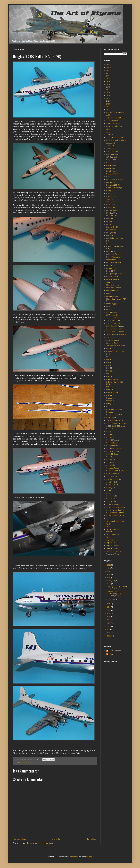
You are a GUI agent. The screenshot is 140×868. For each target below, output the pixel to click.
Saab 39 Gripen (113, 454)
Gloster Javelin (112, 276)
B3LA (109, 163)
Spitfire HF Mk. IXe (114, 479)
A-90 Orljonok (112, 121)
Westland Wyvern (114, 554)
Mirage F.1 (110, 398)
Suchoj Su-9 (111, 501)
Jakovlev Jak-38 (113, 343)
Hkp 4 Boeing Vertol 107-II (116, 300)
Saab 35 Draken (113, 446)
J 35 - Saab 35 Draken (115, 332)
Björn (111, 654)
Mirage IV (110, 404)
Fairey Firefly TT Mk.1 (115, 254)
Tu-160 (109, 537)
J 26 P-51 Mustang (113, 320)
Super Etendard (113, 504)
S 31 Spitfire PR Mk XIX (115, 420)
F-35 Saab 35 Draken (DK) (115, 247)
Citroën (109, 199)
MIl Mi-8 (110, 390)
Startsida (56, 839)
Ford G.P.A (111, 271)
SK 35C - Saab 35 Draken (117, 471)
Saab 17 (109, 432)
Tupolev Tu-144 (112, 543)
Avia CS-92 (111, 149)
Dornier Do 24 (112, 227)
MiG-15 (109, 360)
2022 (108, 107)
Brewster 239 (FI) (113, 185)
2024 (109, 565)
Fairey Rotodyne (113, 257)
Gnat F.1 (109, 282)
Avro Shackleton (113, 154)
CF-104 (109, 193)
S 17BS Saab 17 (112, 418)
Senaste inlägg (20, 839)
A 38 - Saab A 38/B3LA (116, 118)
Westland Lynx (112, 548)
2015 (108, 87)
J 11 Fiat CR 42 (112, 312)
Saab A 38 (111, 460)
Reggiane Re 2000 (114, 409)
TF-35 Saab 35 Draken (115, 521)
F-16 (108, 244)
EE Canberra (111, 230)
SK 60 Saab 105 (113, 474)
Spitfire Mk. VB (112, 485)
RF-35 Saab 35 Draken (115, 415)
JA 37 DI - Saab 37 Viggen (117, 334)
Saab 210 (110, 437)
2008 (109, 67)
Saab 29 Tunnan (113, 440)
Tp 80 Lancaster (113, 534)
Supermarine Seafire (115, 510)
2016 (108, 90)
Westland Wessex (114, 551)
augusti (112, 580)
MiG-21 (109, 365)
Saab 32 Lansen (113, 443)
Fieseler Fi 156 (112, 260)
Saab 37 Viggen (113, 451)
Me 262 (109, 348)
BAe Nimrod (111, 171)
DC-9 (109, 224)
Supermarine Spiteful (115, 513)
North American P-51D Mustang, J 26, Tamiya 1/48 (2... (117, 594)
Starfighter (111, 488)
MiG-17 (109, 362)
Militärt (109, 395)
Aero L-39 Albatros (114, 126)
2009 (108, 70)
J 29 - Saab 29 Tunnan (115, 326)
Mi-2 (108, 354)
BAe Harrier (111, 165)
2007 (108, 65)
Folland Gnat (112, 268)
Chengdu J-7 (112, 196)
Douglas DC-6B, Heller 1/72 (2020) (118, 588)
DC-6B (28, 763)
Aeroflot (110, 129)
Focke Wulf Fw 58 (114, 262)
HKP (108, 293)
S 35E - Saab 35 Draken (116, 426)
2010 (108, 73)
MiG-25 (109, 371)
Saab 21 (109, 434)
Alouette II (111, 143)
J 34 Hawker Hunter (114, 329)
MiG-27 (109, 374)
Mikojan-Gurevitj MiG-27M (115, 383)
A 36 (108, 115)
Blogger (91, 857)
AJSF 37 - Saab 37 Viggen (117, 140)
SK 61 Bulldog (112, 476)
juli (110, 584)
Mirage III (110, 401)
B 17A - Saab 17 (112, 160)
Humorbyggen (112, 304)
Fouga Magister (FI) (114, 274)
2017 (108, 93)
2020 (23, 763)
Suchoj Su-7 (111, 499)
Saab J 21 (110, 462)
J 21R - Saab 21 (112, 318)
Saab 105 (110, 429)
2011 (108, 76)
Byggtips (110, 190)
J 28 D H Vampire (113, 323)
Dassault (110, 218)
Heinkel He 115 (112, 290)
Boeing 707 (111, 182)
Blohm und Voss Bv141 (115, 179)
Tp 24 (109, 524)
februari (112, 600)
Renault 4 (110, 412)
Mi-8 (108, 357)
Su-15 (108, 490)
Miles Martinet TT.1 (114, 392)
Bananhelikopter (113, 174)
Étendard (110, 235)
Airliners (110, 135)
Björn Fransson (115, 651)
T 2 (107, 518)
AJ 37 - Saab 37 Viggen (116, 137)
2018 (108, 95)
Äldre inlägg (91, 839)
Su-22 (109, 493)
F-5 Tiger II (110, 251)
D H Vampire (112, 216)
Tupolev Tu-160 (112, 545)
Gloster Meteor (113, 279)
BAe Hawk (111, 168)
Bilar (108, 177)
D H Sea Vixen (112, 213)
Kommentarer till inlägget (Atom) (41, 843)
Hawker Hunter (113, 285)
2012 (108, 79)
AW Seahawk (112, 157)
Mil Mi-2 (109, 387)
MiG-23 (109, 368)
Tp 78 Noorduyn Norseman (113, 530)
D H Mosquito (112, 210)
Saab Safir (111, 465)
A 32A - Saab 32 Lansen (116, 112)
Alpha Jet (110, 146)
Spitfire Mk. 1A (112, 482)
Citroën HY (111, 205)
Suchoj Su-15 (112, 496)
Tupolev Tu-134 (112, 540)
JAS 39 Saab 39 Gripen (116, 346)
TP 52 (108, 527)
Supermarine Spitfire (115, 516)
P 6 (108, 406)
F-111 (108, 241)
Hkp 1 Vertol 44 (112, 296)
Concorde (111, 207)
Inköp (109, 309)
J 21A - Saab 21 (112, 315)
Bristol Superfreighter (115, 188)
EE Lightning (111, 233)
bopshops (74, 857)
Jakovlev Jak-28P (113, 340)
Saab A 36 (110, 457)
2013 (108, 81)
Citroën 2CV (111, 202)
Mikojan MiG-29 (113, 379)
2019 (108, 98)
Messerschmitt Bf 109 (115, 351)
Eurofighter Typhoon (115, 238)
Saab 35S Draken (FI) (115, 448)
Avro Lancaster (113, 151)
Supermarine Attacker (116, 507)
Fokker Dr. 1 (111, 265)
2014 (108, 84)
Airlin (108, 132)
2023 (108, 109)
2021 (108, 104)
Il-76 (108, 306)
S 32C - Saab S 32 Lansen (117, 423)
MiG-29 (109, 376)
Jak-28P (110, 337)
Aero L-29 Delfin (113, 123)
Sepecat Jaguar (113, 468)
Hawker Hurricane (114, 288)
